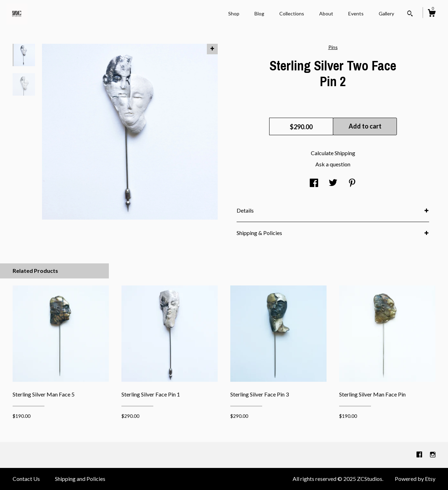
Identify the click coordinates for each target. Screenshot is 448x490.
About (326, 13)
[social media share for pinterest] (352, 183)
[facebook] (420, 454)
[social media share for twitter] (333, 183)
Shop (234, 13)
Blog (259, 13)
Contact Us (26, 479)
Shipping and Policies (80, 479)
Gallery (386, 13)
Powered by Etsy (415, 479)
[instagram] (433, 454)
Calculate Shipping (333, 153)
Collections (292, 13)
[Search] (410, 14)
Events (356, 13)
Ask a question (333, 164)
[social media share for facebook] (314, 183)
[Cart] (432, 14)
